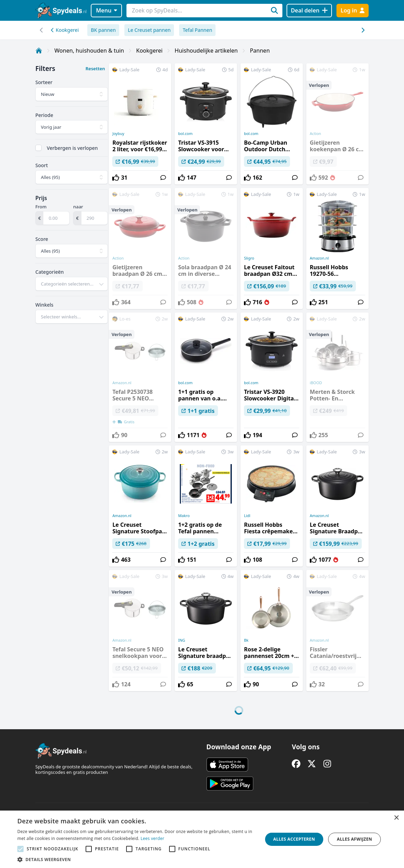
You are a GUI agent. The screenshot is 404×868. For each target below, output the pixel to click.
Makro (184, 516)
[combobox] (72, 284)
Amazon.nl (319, 258)
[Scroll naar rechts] (41, 30)
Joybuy (118, 134)
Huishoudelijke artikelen (206, 51)
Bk (246, 640)
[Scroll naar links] (363, 30)
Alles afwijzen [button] (354, 839)
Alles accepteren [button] (294, 839)
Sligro (249, 258)
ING (182, 640)
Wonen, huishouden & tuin (89, 51)
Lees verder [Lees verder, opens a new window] (153, 838)
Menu (107, 10)
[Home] (39, 51)
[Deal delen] (309, 11)
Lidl (247, 516)
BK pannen (103, 30)
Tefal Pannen (197, 30)
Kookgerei (65, 30)
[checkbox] (38, 148)
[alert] (202, 839)
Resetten (95, 69)
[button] (136, 859)
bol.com (185, 134)
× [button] (396, 818)
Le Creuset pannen (149, 30)
